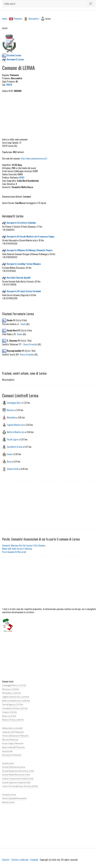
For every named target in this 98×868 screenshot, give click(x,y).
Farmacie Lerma (9, 795)
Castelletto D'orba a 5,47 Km (15, 708)
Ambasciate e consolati (12, 728)
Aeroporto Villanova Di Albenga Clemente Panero (30, 250)
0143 (22, 178)
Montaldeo (11, 417)
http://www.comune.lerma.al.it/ (34, 158)
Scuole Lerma (8, 763)
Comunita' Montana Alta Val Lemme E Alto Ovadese (24, 545)
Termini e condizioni (20, 860)
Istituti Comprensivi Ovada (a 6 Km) (18, 779)
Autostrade (7, 751)
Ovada (23, 324)
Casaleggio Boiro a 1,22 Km (14, 685)
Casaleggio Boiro (14, 403)
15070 (9, 85)
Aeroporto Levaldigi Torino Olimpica (24, 264)
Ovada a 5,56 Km (9, 712)
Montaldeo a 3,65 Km (11, 693)
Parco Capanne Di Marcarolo (14, 552)
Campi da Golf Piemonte (13, 732)
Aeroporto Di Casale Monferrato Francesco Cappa (31, 236)
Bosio (9, 461)
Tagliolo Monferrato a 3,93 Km (16, 697)
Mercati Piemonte (10, 740)
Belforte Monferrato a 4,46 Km (16, 701)
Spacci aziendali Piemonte (13, 747)
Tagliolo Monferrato (15, 425)
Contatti (6, 860)
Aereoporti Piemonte (12, 755)
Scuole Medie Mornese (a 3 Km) (16, 775)
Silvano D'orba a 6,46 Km (13, 720)
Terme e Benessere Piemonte (15, 736)
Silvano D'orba (13, 469)
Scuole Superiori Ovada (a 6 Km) (16, 782)
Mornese (10, 410)
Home (5, 19)
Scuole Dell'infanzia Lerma (14, 767)
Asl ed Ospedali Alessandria (14, 798)
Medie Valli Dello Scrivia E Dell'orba (17, 549)
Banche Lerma (8, 802)
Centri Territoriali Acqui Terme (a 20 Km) (20, 786)
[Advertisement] (49, 115)
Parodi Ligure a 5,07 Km (13, 704)
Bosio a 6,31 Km (9, 716)
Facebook (34, 860)
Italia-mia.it (10, 4)
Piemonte (18, 19)
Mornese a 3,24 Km (11, 689)
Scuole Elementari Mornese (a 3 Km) (18, 771)
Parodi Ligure (13, 439)
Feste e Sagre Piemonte (13, 743)
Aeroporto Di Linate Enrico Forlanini (24, 291)
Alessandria (34, 19)
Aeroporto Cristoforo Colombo (21, 223)
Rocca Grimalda (30, 344)
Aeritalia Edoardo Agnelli (19, 277)
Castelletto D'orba (15, 447)
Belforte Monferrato (16, 432)
